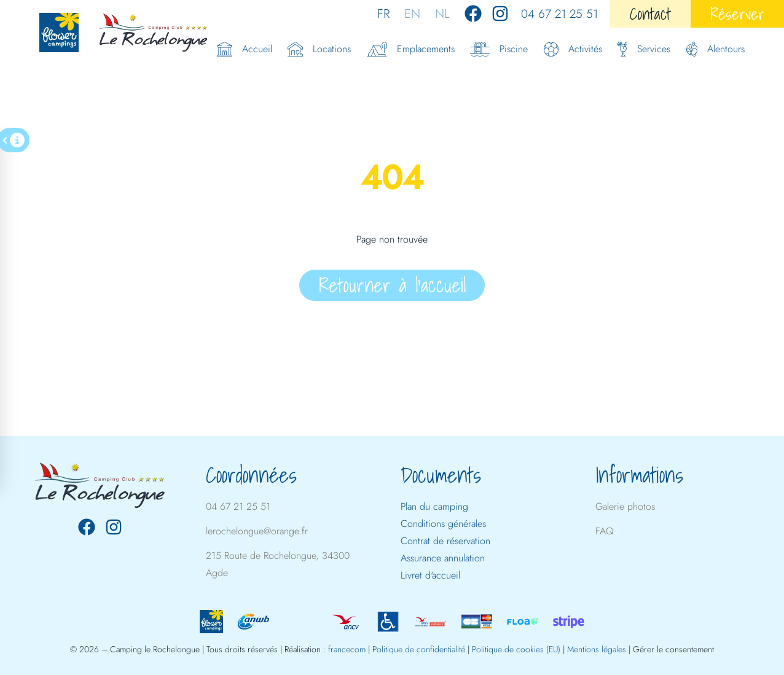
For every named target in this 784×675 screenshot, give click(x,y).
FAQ (605, 531)
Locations (319, 49)
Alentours (716, 49)
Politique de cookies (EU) (516, 649)
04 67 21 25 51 (559, 14)
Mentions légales (597, 649)
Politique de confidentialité (419, 649)
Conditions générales (443, 524)
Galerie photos (625, 506)
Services (644, 49)
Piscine (499, 49)
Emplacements (411, 49)
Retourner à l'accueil (392, 285)
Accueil (245, 49)
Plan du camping (434, 506)
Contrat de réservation (445, 541)
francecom (347, 649)
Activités (573, 49)
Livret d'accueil (430, 575)
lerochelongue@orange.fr (257, 531)
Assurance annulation (443, 558)
